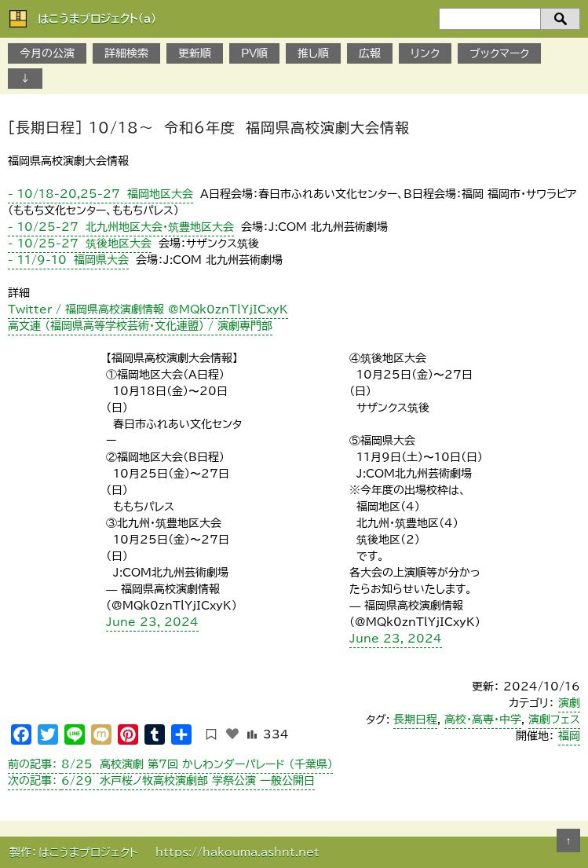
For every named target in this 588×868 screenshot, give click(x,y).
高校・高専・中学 (483, 720)
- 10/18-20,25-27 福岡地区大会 (100, 194)
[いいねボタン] (232, 734)
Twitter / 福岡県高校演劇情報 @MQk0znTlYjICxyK (148, 309)
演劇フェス (554, 720)
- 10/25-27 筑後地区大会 (80, 244)
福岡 (569, 736)
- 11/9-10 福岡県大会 (68, 260)
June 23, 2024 (152, 622)
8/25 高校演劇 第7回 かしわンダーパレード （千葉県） (170, 764)
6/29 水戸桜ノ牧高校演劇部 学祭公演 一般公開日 (161, 781)
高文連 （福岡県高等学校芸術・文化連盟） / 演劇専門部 (140, 326)
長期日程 (415, 720)
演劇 (569, 703)
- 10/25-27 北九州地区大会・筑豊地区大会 (121, 227)
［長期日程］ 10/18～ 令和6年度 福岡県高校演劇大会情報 (209, 127)
